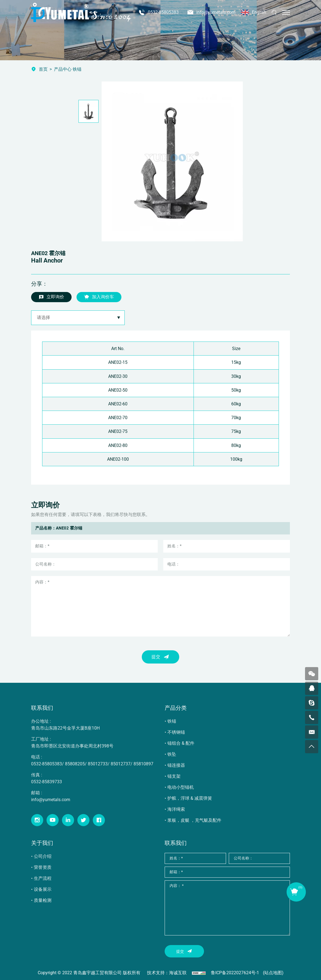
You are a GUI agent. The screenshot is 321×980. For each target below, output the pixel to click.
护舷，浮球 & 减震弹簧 (190, 798)
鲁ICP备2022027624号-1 (235, 973)
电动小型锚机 (181, 787)
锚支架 (174, 776)
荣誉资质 (43, 867)
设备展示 (43, 889)
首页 (43, 69)
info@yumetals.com (216, 12)
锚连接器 (176, 765)
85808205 (75, 764)
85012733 (98, 764)
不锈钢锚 (176, 732)
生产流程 (43, 878)
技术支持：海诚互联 (167, 973)
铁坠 (172, 754)
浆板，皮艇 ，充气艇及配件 (194, 820)
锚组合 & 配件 (181, 743)
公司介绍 (43, 856)
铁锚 (172, 721)
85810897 (143, 764)
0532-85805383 (163, 12)
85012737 (121, 764)
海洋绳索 (176, 809)
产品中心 (63, 69)
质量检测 (43, 900)
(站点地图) (273, 973)
